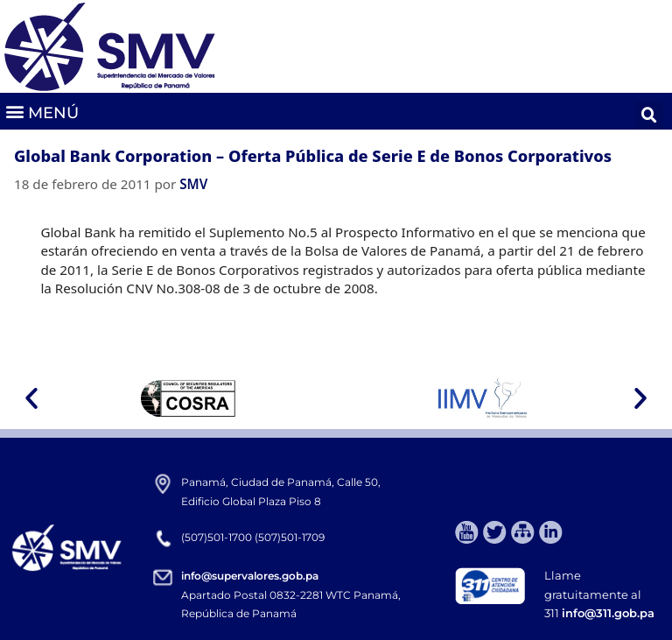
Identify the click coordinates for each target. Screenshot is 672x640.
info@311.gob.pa (608, 613)
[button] (42, 112)
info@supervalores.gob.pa (250, 576)
